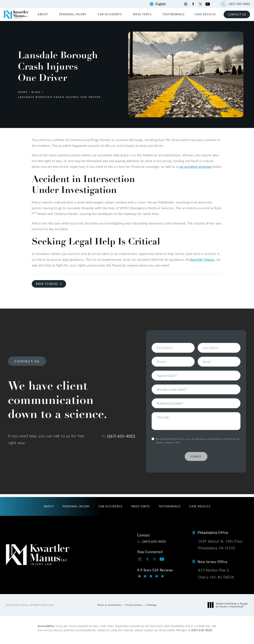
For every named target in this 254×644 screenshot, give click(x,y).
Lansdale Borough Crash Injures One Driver (59, 97)
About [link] (43, 14)
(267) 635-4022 (202, 630)
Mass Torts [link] (142, 14)
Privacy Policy (134, 605)
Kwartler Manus (202, 259)
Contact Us (237, 14)
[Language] (162, 4)
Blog (36, 92)
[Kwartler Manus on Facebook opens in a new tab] (193, 4)
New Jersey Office (213, 562)
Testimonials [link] (174, 14)
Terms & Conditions (109, 605)
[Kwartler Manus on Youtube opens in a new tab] (208, 4)
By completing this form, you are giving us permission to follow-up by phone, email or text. (198, 430)
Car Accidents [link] (110, 14)
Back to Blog (47, 284)
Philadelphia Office (213, 532)
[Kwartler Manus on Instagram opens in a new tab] (186, 4)
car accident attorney (195, 166)
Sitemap (152, 605)
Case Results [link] (205, 14)
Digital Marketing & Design (229, 605)
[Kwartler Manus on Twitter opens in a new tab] (200, 4)
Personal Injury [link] (73, 14)
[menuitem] (43, 14)
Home (23, 92)
